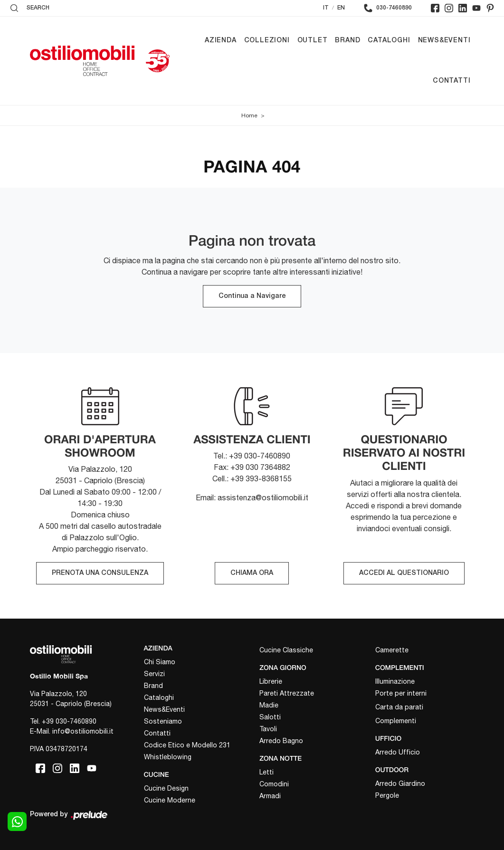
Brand (347, 41)
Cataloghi (389, 41)
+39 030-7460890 (69, 721)
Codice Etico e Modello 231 (187, 745)
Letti (266, 772)
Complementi (396, 721)
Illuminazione (395, 681)
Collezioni (267, 41)
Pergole (387, 795)
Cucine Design (166, 788)
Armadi (270, 796)
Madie (269, 705)
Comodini (274, 784)
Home (249, 115)
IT (326, 8)
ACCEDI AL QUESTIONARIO (404, 573)
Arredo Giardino (400, 783)
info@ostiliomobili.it (83, 731)
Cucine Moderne (170, 800)
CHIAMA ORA (252, 573)
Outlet (313, 41)
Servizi (154, 674)
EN (341, 8)
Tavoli (268, 729)
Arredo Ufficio (398, 752)
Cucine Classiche (286, 650)
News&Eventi (444, 41)
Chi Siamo (160, 662)
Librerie (271, 681)
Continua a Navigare (252, 296)
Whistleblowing (168, 757)
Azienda (221, 41)
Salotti (270, 717)
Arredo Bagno (281, 741)
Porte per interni (401, 693)
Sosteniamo (163, 721)
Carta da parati (399, 707)
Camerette (392, 650)
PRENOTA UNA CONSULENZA (100, 573)
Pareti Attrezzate (287, 693)
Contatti (452, 81)
